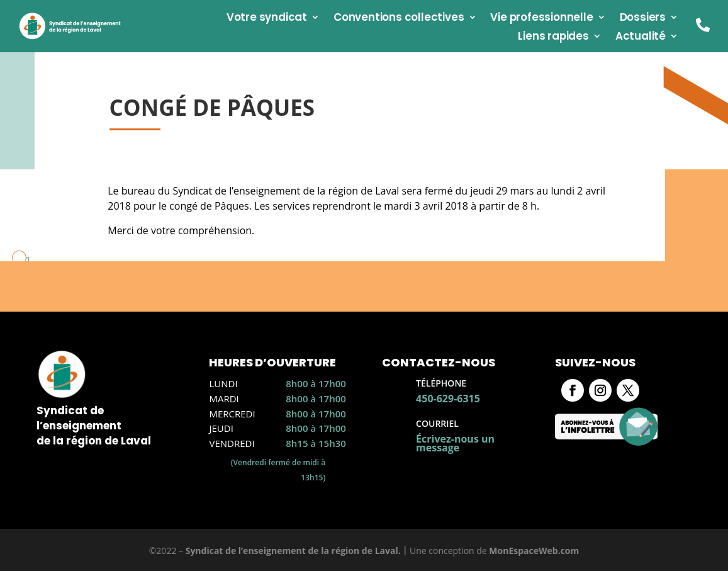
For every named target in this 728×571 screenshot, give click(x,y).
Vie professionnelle (541, 19)
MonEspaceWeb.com (534, 551)
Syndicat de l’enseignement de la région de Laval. (293, 551)
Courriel (437, 423)
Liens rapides (553, 37)
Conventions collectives (399, 19)
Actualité (641, 37)
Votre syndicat (267, 19)
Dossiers (643, 19)
